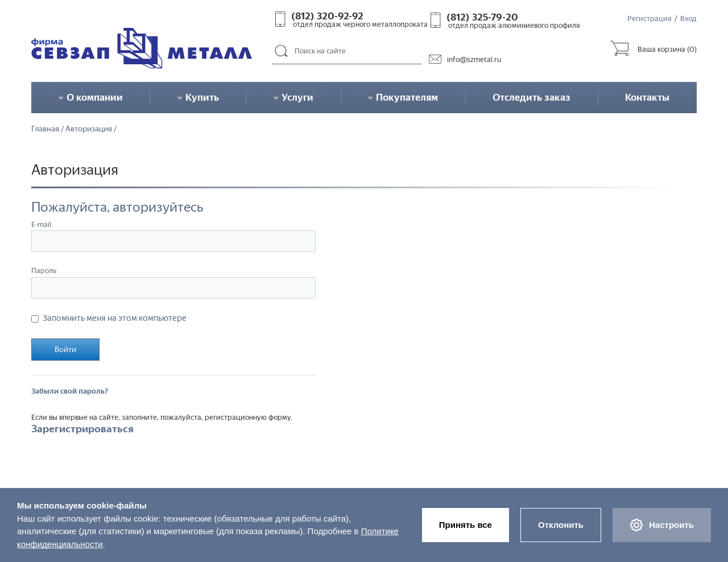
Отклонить (561, 525)
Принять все (466, 525)
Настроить (662, 525)
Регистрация (650, 18)
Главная (45, 129)
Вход (688, 18)
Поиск (282, 51)
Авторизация (89, 129)
